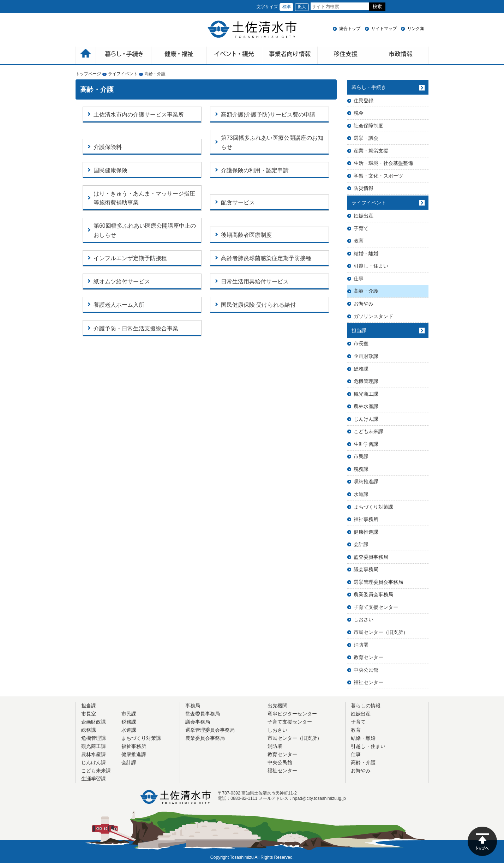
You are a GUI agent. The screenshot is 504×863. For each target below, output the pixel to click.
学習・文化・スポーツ (378, 176)
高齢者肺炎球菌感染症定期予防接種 (266, 258)
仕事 (359, 278)
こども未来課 (368, 431)
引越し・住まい (371, 266)
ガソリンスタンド (373, 316)
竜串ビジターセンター (292, 714)
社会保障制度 (368, 126)
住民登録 (364, 101)
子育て (361, 228)
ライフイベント (123, 74)
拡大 (302, 7)
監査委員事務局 (371, 557)
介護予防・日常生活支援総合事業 (136, 328)
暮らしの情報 (366, 706)
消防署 (361, 645)
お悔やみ (364, 304)
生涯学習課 (366, 444)
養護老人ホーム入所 (119, 305)
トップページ (88, 74)
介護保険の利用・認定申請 (255, 170)
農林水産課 (366, 406)
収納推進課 (366, 481)
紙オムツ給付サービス (122, 281)
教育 (359, 241)
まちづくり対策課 (373, 507)
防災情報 (364, 188)
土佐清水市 (252, 29)
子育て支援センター (376, 607)
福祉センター (368, 682)
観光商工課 (366, 394)
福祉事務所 (366, 519)
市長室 (361, 343)
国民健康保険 (110, 170)
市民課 (361, 456)
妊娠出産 (364, 216)
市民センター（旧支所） (381, 632)
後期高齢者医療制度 (246, 235)
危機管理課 (366, 381)
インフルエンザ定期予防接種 (130, 258)
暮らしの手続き (124, 56)
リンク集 (416, 29)
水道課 (361, 494)
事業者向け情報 (290, 56)
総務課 (361, 369)
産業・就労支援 (371, 151)
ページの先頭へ (482, 841)
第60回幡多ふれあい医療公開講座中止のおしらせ (145, 230)
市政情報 (401, 56)
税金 (359, 113)
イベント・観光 (235, 56)
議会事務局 (366, 569)
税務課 (361, 469)
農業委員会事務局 (373, 594)
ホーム (86, 56)
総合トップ (350, 29)
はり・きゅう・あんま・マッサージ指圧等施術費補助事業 (144, 198)
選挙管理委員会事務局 (378, 582)
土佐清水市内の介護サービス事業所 (139, 115)
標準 (287, 7)
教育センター (368, 657)
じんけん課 (366, 419)
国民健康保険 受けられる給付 (258, 305)
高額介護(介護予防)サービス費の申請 (268, 115)
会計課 (361, 544)
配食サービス (238, 202)
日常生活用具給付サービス (255, 281)
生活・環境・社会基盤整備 (383, 163)
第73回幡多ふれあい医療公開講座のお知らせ (272, 142)
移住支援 (345, 56)
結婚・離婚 (366, 253)
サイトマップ (384, 29)
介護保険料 (108, 147)
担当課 (359, 330)
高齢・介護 (366, 291)
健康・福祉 (179, 56)
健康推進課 (366, 532)
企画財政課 (366, 356)
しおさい (364, 619)
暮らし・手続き (369, 87)
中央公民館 (366, 670)
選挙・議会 (366, 138)
